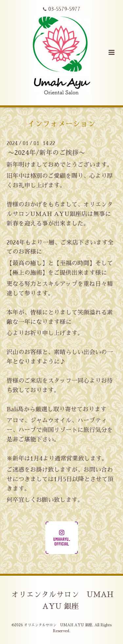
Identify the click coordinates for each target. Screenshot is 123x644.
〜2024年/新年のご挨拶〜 (47, 153)
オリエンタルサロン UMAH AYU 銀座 (62, 601)
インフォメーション (61, 124)
